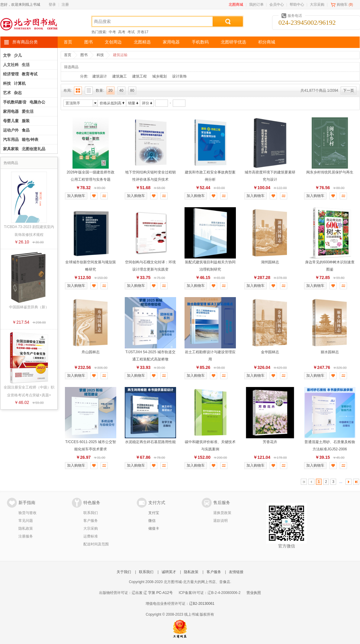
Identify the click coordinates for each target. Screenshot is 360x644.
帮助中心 (297, 5)
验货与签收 (27, 513)
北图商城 (236, 5)
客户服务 (91, 521)
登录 (52, 5)
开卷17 (143, 32)
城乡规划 (159, 76)
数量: (100, 90)
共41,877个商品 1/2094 (319, 90)
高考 (122, 32)
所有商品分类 (25, 42)
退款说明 (220, 521)
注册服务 (26, 536)
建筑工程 (140, 76)
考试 (131, 32)
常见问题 (26, 521)
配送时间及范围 (96, 544)
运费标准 (91, 536)
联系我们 (91, 513)
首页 (68, 42)
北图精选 (142, 42)
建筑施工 (120, 76)
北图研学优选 (233, 42)
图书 (88, 42)
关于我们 (124, 572)
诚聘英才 (169, 572)
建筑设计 (100, 76)
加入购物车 (76, 196)
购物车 (342, 5)
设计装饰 (179, 76)
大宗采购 (317, 5)
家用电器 (171, 42)
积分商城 (267, 42)
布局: (67, 90)
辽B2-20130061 (202, 604)
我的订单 (256, 5)
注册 (65, 5)
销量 (132, 103)
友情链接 (236, 572)
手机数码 (200, 42)
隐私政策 (26, 528)
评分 (146, 103)
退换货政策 (222, 513)
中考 (112, 32)
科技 (100, 55)
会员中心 (277, 5)
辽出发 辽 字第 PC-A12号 (152, 593)
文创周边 (113, 42)
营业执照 (254, 593)
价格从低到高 (111, 103)
